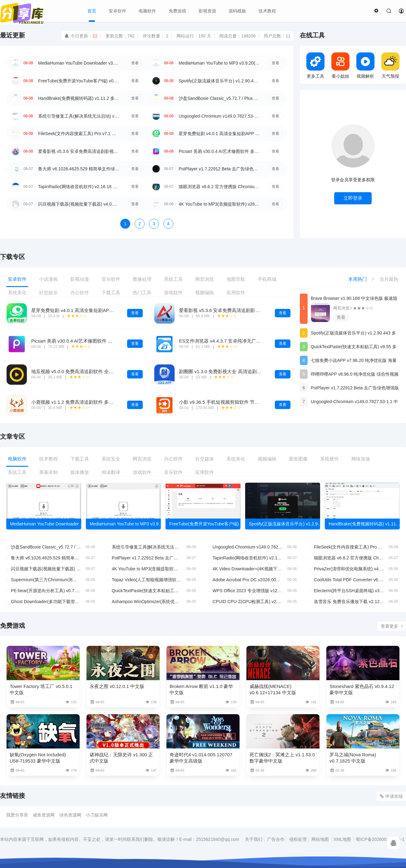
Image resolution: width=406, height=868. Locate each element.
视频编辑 (205, 293)
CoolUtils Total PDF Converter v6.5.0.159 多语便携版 (349, 580)
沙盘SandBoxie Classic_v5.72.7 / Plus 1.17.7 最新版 (219, 98)
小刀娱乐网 (97, 815)
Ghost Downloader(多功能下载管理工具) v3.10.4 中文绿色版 (46, 602)
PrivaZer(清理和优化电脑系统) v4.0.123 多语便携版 (349, 569)
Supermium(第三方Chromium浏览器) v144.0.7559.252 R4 (46, 580)
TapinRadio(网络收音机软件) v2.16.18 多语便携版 (79, 187)
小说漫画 (48, 279)
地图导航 (236, 279)
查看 (135, 63)
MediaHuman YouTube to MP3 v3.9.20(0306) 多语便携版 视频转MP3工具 (219, 63)
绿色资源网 (70, 815)
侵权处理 (298, 839)
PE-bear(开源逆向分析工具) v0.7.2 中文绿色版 (46, 591)
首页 (92, 11)
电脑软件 (147, 11)
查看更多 (392, 626)
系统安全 (111, 459)
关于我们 (254, 839)
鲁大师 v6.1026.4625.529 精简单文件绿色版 (79, 169)
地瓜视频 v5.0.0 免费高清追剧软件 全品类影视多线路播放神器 (96, 371)
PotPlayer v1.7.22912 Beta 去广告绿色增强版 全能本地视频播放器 (219, 169)
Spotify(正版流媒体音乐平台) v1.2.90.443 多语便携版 (219, 81)
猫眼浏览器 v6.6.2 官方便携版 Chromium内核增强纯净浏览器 (219, 187)
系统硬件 (329, 459)
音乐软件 (111, 279)
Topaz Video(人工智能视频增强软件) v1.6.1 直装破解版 (147, 580)
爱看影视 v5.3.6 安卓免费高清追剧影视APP (79, 151)
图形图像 (298, 459)
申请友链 (391, 796)
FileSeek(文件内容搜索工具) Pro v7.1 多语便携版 (79, 134)
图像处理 (142, 279)
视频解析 (365, 65)
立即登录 (353, 198)
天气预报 (390, 65)
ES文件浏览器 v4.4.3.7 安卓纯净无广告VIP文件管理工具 (238, 341)
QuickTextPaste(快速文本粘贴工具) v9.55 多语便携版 (354, 348)
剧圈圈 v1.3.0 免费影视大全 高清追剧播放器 (225, 371)
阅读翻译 (111, 472)
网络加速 (361, 459)
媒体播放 (80, 472)
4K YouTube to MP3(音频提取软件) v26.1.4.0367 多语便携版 (219, 204)
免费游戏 (177, 11)
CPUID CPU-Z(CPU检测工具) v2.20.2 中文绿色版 (248, 602)
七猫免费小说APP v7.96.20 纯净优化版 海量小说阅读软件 (354, 361)
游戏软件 (173, 293)
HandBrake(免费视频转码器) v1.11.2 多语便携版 (79, 98)
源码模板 (237, 11)
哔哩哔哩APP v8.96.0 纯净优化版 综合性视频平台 (355, 375)
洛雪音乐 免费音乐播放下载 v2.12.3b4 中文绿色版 (349, 602)
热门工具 (142, 293)
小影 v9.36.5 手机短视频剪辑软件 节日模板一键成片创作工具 (243, 402)
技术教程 (267, 11)
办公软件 (80, 293)
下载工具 (111, 293)
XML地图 (342, 839)
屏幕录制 (48, 472)
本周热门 (358, 279)
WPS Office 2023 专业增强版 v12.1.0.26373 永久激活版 (248, 591)
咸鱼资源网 (44, 815)
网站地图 (320, 839)
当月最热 (389, 279)
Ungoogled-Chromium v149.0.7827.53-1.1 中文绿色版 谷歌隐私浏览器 (219, 116)
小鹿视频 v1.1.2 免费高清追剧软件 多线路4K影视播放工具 (92, 402)
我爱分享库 (17, 815)
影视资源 (207, 11)
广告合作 (276, 839)
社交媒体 (205, 459)
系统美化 (17, 293)
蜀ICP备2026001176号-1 (380, 839)
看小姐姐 (340, 65)
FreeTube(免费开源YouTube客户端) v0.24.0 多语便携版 (79, 81)
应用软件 (236, 293)
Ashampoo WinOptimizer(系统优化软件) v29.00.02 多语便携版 (147, 602)
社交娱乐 (48, 293)
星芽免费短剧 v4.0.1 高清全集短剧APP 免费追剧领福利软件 (219, 134)
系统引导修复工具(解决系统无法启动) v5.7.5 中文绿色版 (79, 116)
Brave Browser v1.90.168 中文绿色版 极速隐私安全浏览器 (354, 299)
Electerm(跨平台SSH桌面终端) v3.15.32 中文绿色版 (349, 591)
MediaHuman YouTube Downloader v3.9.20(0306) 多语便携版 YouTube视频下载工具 (79, 63)
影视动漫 (80, 279)
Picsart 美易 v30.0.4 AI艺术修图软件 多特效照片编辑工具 (219, 151)
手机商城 (267, 279)
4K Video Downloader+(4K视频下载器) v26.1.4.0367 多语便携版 (248, 569)
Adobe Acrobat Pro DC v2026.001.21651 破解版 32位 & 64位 (248, 580)
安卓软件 (117, 11)
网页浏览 (205, 279)
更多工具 (315, 65)
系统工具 (173, 279)
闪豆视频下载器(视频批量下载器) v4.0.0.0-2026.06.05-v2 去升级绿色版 (79, 204)
